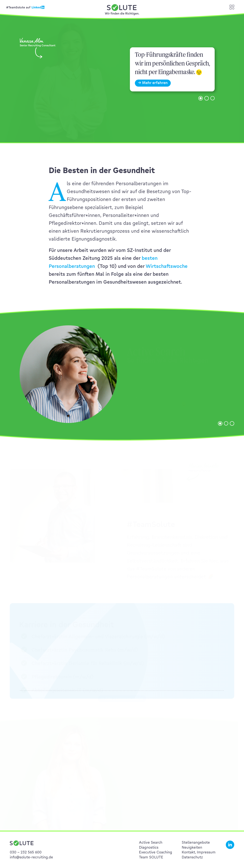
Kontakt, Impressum (199, 852)
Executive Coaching (156, 852)
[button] (201, 104)
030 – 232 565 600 (26, 852)
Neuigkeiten (192, 847)
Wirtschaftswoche (167, 272)
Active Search (151, 842)
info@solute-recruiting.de (31, 857)
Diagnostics (149, 847)
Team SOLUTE (151, 857)
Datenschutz (192, 857)
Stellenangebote (196, 842)
